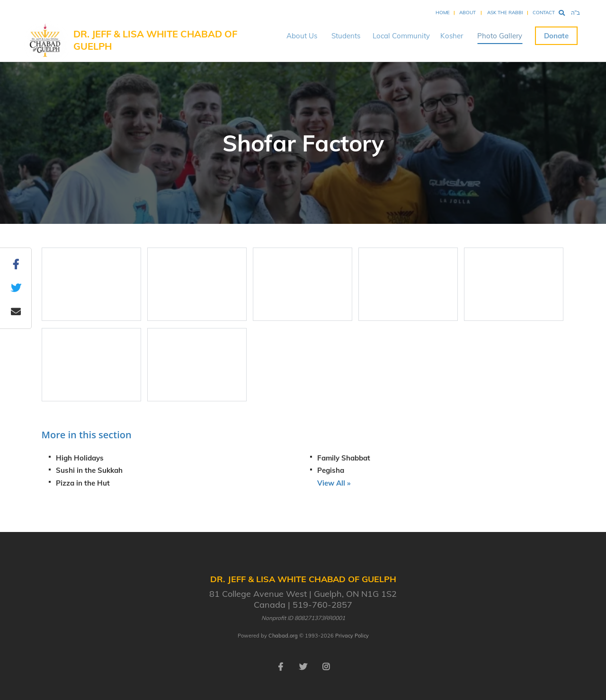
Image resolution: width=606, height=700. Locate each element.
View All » (334, 483)
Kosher (452, 36)
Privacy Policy (352, 636)
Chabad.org (283, 636)
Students (346, 36)
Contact (544, 13)
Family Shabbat (344, 458)
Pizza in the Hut (83, 483)
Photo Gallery (500, 36)
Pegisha (331, 470)
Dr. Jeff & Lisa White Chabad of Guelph (155, 40)
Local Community (401, 36)
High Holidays (80, 458)
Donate (556, 36)
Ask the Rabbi (505, 13)
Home (443, 13)
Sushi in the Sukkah (89, 470)
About (468, 13)
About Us (302, 36)
